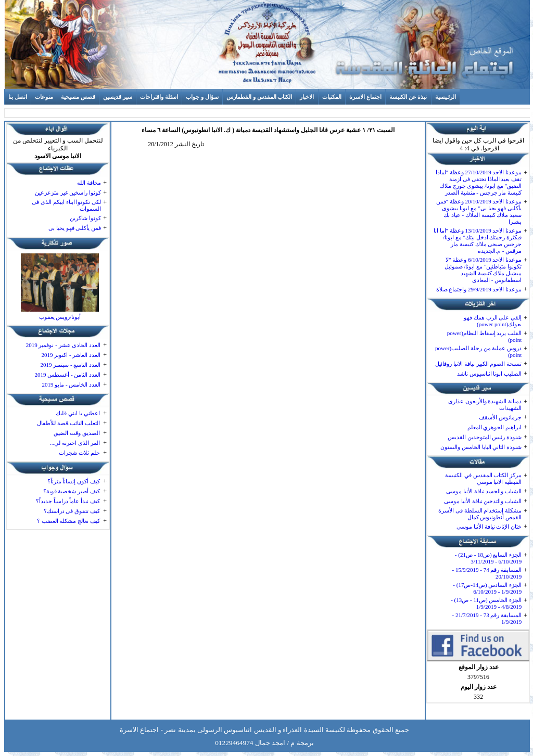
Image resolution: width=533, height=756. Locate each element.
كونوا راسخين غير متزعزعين (68, 193)
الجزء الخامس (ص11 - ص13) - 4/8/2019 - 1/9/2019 (486, 603)
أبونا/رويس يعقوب (60, 317)
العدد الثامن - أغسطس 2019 (67, 375)
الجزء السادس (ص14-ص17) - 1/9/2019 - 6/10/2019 (487, 588)
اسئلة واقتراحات (159, 97)
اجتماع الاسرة (365, 97)
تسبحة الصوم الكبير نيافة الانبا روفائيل (478, 364)
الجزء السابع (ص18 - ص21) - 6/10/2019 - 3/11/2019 (488, 558)
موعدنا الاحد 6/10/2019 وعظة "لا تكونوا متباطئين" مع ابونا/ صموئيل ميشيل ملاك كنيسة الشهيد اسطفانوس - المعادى (483, 270)
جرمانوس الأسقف (500, 417)
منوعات (44, 97)
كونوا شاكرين (85, 218)
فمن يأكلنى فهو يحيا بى (75, 228)
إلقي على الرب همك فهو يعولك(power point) (493, 321)
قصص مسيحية (78, 97)
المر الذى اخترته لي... (75, 443)
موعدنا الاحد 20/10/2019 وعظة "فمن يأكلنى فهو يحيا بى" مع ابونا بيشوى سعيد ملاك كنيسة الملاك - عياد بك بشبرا (479, 212)
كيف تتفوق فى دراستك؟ (72, 511)
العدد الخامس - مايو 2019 (71, 385)
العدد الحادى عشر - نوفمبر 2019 (63, 345)
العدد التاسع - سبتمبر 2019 (70, 365)
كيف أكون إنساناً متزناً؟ (74, 481)
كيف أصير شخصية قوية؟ (72, 491)
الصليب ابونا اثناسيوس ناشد (489, 374)
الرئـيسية (446, 97)
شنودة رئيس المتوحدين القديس (485, 437)
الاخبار (307, 97)
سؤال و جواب (202, 97)
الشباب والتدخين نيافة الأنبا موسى (483, 501)
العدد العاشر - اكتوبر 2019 (71, 355)
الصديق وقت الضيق (77, 433)
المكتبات (332, 97)
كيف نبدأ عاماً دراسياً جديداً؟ (68, 501)
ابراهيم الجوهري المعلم (495, 427)
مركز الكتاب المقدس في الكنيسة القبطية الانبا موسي (483, 478)
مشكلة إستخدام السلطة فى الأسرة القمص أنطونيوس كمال (480, 514)
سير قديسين (118, 97)
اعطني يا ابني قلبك (78, 413)
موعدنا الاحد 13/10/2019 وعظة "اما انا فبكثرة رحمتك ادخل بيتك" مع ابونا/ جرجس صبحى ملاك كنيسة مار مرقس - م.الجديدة (478, 241)
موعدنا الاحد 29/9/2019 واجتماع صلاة (479, 289)
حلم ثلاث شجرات (79, 453)
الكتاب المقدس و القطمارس (259, 97)
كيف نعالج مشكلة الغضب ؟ (68, 521)
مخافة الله (89, 183)
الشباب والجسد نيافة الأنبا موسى (484, 491)
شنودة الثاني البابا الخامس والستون (481, 447)
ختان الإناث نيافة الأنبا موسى (489, 527)
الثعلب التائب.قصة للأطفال (68, 423)
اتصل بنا (18, 97)
